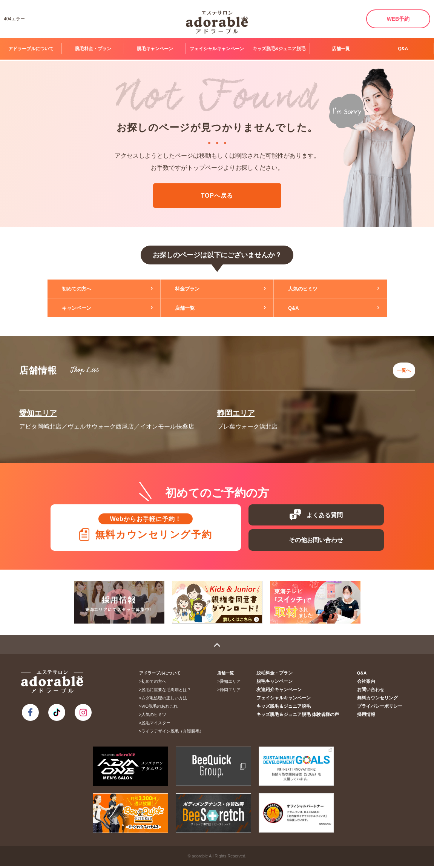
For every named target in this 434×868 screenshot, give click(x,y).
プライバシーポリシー (381, 708)
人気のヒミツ (308, 289)
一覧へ (402, 368)
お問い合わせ (373, 692)
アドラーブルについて (31, 49)
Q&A (403, 49)
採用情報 (369, 717)
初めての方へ (82, 289)
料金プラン (193, 289)
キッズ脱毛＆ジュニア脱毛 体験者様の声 (304, 717)
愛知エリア (38, 409)
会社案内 (369, 684)
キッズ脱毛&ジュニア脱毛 (279, 49)
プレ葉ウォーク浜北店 (247, 422)
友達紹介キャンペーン (287, 692)
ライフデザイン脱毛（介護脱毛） (175, 733)
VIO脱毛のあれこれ (162, 708)
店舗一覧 (341, 49)
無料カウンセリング (379, 700)
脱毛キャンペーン (155, 49)
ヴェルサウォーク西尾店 (101, 422)
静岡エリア (236, 409)
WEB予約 (398, 19)
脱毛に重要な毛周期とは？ (169, 692)
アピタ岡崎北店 (40, 422)
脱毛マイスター (158, 725)
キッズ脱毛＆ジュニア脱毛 (291, 708)
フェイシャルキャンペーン (217, 49)
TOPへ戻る (217, 196)
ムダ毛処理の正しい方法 (166, 700)
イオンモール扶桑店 (167, 422)
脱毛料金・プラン (93, 49)
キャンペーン (82, 308)
